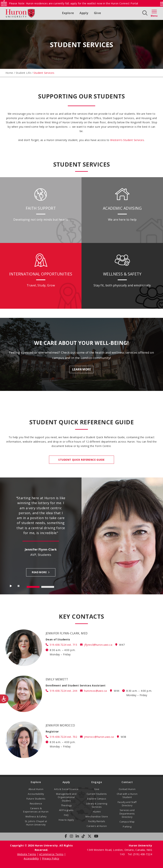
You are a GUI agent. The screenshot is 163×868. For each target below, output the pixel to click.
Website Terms (27, 854)
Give (97, 13)
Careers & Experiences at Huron (36, 810)
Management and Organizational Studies (66, 797)
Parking (127, 827)
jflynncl (98, 645)
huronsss (95, 691)
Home (9, 73)
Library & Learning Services (97, 805)
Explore (68, 13)
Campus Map (127, 822)
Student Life (23, 73)
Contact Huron (127, 789)
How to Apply (66, 820)
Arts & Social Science (66, 789)
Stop (19, 587)
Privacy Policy (51, 858)
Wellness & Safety (36, 817)
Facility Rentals (97, 821)
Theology (66, 805)
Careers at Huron (97, 826)
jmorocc (99, 737)
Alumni (97, 812)
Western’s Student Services (127, 140)
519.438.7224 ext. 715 (63, 645)
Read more (39, 572)
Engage (97, 782)
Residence (36, 804)
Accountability (36, 794)
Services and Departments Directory (127, 814)
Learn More (81, 369)
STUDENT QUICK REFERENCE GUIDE (81, 460)
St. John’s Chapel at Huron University (36, 823)
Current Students (97, 794)
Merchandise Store (97, 817)
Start (11, 587)
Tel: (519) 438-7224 (140, 854)
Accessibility (31, 858)
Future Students (36, 799)
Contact (127, 782)
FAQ (66, 815)
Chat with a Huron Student (127, 796)
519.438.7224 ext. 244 (63, 691)
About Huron (36, 789)
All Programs (66, 810)
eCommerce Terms (51, 854)
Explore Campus (97, 799)
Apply (84, 13)
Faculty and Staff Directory (127, 804)
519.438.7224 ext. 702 (63, 737)
